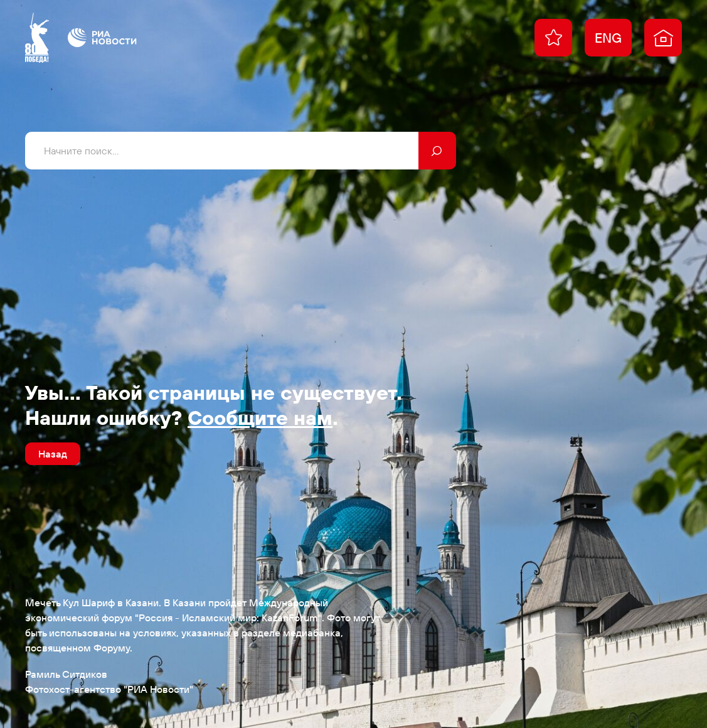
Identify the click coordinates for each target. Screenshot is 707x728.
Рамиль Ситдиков (66, 674)
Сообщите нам (260, 417)
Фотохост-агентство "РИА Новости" (109, 689)
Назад (53, 454)
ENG (608, 38)
